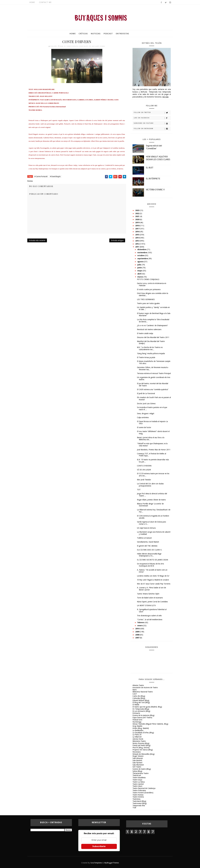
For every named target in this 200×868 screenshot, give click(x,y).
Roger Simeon (138, 756)
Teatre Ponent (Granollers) (143, 793)
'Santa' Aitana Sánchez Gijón (148, 594)
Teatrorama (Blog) (140, 803)
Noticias (96, 34)
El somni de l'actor (144, 427)
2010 (138, 629)
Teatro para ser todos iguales (148, 303)
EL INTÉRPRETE (153, 179)
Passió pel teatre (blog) (142, 745)
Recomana (137, 752)
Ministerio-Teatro (139, 741)
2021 (138, 216)
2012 (138, 244)
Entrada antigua (117, 240)
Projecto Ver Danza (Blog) (143, 750)
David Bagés (84, 46)
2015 (138, 235)
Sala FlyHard (137, 763)
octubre (141, 255)
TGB (134, 808)
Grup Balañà (137, 726)
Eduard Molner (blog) (141, 700)
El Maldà (136, 705)
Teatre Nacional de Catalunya (144, 788)
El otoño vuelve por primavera (149, 289)
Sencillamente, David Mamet (148, 542)
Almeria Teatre (138, 685)
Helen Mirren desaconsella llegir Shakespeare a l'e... (149, 555)
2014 (138, 238)
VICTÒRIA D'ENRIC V (155, 190)
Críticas (83, 34)
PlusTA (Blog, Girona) (141, 748)
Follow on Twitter (152, 113)
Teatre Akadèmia (139, 778)
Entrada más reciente (37, 240)
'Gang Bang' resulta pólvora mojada (151, 353)
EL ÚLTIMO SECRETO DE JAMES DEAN (152, 560)
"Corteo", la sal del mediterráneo (150, 620)
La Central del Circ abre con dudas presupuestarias (150, 485)
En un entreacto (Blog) (141, 711)
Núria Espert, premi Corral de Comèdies (152, 602)
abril (140, 274)
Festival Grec (137, 720)
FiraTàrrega (137, 722)
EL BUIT (150, 168)
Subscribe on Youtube (152, 123)
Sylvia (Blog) (137, 771)
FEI (90, 46)
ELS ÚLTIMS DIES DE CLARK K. (150, 550)
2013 (138, 241)
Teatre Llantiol (138, 784)
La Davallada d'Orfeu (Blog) (143, 733)
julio (140, 265)
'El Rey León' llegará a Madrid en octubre (153, 580)
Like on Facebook (152, 118)
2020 (138, 219)
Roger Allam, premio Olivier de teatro (151, 500)
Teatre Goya (137, 780)
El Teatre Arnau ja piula (146, 357)
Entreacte (136, 713)
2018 (138, 226)
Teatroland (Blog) (139, 801)
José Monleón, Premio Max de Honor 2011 (154, 450)
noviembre (143, 253)
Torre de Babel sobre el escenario (150, 598)
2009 (138, 632)
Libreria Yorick (138, 739)
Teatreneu (136, 799)
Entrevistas (122, 34)
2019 (138, 223)
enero (140, 626)
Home (32, 2)
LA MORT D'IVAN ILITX (146, 605)
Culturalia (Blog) (139, 698)
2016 (138, 232)
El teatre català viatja (145, 333)
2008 (138, 635)
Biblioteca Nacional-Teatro (143, 692)
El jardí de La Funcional (146, 393)
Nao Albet (95, 46)
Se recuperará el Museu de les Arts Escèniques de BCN (150, 565)
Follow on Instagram (152, 129)
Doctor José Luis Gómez (146, 404)
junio (140, 268)
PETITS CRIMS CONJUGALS (148, 279)
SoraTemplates (96, 863)
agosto (141, 262)
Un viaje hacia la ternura (146, 528)
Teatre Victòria (138, 797)
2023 (138, 210)
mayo (140, 271)
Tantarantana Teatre (140, 773)
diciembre (142, 249)
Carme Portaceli (72, 46)
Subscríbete (99, 846)
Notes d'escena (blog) (141, 743)
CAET (135, 694)
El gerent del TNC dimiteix (147, 546)
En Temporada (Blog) (141, 709)
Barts (135, 690)
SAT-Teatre (137, 767)
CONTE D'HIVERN (144, 466)
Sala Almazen (138, 758)
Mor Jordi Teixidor (144, 480)
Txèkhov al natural (144, 538)
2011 (138, 247)
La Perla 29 (137, 735)
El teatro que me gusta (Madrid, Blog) (147, 707)
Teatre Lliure (137, 786)
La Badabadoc (138, 730)
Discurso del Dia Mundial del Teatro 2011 (153, 337)
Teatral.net (137, 775)
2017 (138, 229)
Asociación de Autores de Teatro (145, 688)
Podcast (108, 34)
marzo (140, 277)
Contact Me (45, 2)
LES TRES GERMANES (146, 299)
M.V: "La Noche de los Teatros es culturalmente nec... (150, 348)
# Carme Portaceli (41, 176)
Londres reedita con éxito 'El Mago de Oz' (153, 576)
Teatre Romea (138, 795)
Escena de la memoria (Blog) (143, 715)
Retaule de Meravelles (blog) (144, 754)
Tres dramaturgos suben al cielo (149, 616)
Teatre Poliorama (139, 790)
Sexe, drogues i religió (146, 413)
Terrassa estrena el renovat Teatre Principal (154, 373)
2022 (138, 213)
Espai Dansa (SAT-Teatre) (142, 718)
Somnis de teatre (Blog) (142, 769)
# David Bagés (55, 176)
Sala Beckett (137, 760)
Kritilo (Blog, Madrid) (141, 728)
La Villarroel (137, 737)
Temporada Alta (139, 806)
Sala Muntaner (138, 765)
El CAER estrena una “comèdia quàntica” (153, 389)
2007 (138, 638)
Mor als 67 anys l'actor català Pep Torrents (154, 584)
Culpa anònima (143, 417)
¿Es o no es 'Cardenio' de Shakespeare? (152, 325)
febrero (141, 622)
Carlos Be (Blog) (139, 696)
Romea (102, 46)
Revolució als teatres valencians (149, 329)
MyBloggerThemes (112, 863)
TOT (139, 490)
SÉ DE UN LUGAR (144, 470)
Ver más (165, 97)
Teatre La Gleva (139, 782)
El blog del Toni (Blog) (141, 702)
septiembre (143, 259)
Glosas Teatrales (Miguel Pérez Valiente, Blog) (150, 724)
